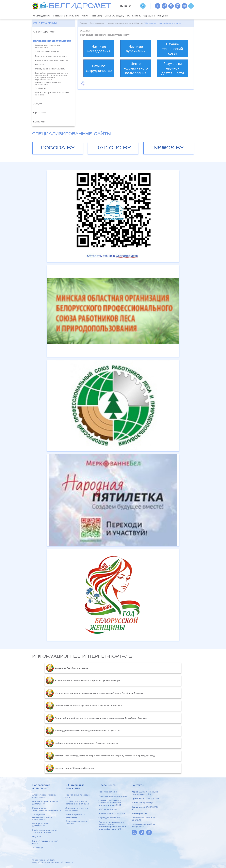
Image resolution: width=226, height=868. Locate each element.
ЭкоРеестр (40, 89)
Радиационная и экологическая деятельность (46, 809)
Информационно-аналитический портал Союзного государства (82, 744)
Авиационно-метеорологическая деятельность (42, 817)
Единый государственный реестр (45, 842)
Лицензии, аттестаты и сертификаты (77, 809)
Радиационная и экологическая (51, 56)
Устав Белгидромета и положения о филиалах (77, 803)
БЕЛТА (70, 863)
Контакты (151, 16)
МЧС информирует (108, 810)
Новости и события (108, 792)
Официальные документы (129, 16)
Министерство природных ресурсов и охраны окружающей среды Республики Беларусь (95, 693)
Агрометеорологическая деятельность (44, 796)
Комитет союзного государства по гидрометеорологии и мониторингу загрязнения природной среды (101, 756)
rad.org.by (113, 148)
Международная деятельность (50, 69)
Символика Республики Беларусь (67, 668)
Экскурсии (181, 16)
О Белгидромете (43, 16)
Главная (84, 24)
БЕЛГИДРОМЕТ (80, 6)
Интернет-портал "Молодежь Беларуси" (70, 769)
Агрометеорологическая (47, 52)
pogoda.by (58, 148)
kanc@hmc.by (146, 803)
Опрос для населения (109, 818)
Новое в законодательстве (112, 814)
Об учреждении (45, 24)
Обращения (166, 16)
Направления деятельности (70, 16)
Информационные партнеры (113, 796)
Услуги (92, 16)
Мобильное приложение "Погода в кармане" (52, 94)
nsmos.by (169, 148)
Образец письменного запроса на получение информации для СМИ (110, 803)
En (130, 6)
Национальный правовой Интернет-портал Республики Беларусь (83, 681)
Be (126, 6)
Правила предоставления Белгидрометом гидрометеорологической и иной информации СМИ (112, 826)
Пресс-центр (105, 16)
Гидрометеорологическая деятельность (48, 47)
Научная (39, 65)
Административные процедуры (75, 816)
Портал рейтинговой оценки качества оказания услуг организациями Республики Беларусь (96, 718)
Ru (122, 6)
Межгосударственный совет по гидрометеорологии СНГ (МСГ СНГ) (84, 731)
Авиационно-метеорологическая (52, 61)
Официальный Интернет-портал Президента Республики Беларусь (84, 706)
